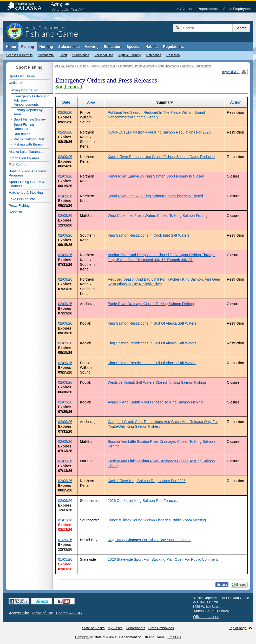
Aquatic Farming (130, 55)
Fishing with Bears (28, 144)
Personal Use (104, 55)
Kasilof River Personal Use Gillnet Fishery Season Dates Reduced (161, 157)
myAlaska (185, 9)
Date (66, 102)
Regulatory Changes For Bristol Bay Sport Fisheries (149, 540)
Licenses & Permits (19, 55)
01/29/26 (65, 540)
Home (11, 47)
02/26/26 (65, 112)
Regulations (173, 47)
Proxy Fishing (19, 206)
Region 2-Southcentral (196, 66)
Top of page (238, 628)
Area (91, 102)
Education (113, 47)
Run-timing (22, 134)
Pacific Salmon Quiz (29, 139)
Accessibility (19, 613)
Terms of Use (42, 613)
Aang (57, 4)
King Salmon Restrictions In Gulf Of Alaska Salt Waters (152, 323)
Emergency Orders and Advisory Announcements (32, 100)
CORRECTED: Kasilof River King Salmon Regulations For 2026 (159, 132)
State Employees (237, 9)
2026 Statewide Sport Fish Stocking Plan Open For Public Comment (163, 559)
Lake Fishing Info (22, 199)
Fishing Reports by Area (28, 112)
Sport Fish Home (22, 76)
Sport (63, 55)
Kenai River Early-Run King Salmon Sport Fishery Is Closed (156, 176)
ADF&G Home (65, 66)
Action (236, 102)
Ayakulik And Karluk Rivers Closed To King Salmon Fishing (155, 402)
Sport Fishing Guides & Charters (27, 184)
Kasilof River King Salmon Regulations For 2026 (147, 481)
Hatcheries (154, 55)
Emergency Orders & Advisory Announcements (148, 66)
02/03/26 (65, 520)
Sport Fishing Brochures (24, 127)
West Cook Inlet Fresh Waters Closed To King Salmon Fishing (157, 216)
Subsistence (81, 55)
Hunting (46, 47)
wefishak (16, 83)
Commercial (46, 55)
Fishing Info (107, 66)
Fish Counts (18, 165)
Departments (208, 9)
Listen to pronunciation (67, 4)
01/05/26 (65, 559)
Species (133, 47)
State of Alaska (27, 7)
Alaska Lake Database (26, 152)
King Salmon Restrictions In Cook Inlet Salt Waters (149, 235)
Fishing (28, 47)
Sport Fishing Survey (30, 119)
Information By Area (24, 158)
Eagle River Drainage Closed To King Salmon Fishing (151, 304)
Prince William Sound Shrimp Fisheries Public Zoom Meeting (157, 520)
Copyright (82, 637)
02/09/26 (65, 157)
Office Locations (206, 617)
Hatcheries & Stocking (26, 192)
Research (173, 55)
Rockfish (15, 212)
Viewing (92, 47)
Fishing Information (24, 90)
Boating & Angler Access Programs (28, 173)
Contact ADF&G (69, 613)
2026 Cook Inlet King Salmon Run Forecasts (143, 501)
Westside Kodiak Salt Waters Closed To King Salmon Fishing (157, 382)
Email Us (174, 637)
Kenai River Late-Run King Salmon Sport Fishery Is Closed (155, 196)
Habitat (152, 47)
